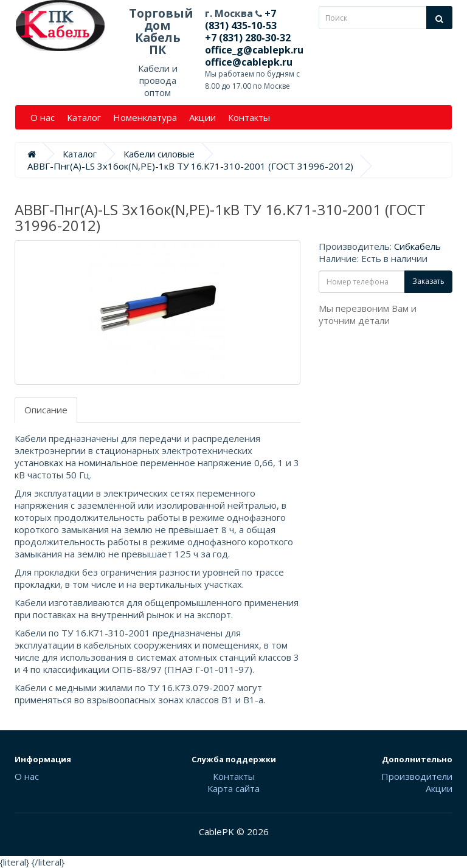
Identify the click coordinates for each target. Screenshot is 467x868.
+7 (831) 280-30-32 (248, 38)
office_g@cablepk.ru (254, 50)
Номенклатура (145, 117)
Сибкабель (417, 246)
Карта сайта (233, 788)
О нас (43, 117)
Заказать (428, 281)
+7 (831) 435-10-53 (241, 19)
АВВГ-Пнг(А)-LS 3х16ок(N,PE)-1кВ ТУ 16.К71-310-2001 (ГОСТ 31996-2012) (190, 166)
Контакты (249, 117)
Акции (202, 117)
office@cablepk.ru (249, 62)
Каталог (84, 117)
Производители (417, 776)
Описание (46, 410)
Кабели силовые (159, 154)
